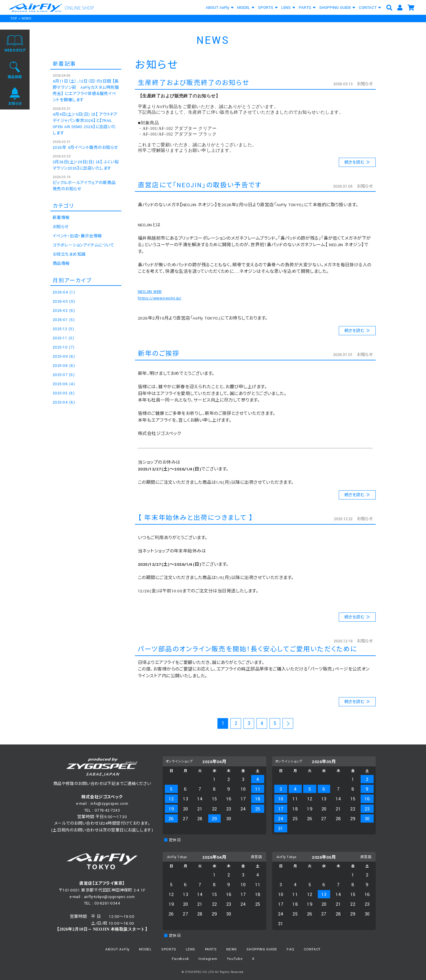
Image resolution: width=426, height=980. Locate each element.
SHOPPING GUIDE (335, 8)
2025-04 (64, 402)
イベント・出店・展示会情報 (77, 236)
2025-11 (63, 338)
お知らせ (365, 84)
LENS (286, 8)
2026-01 (64, 320)
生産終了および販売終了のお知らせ (193, 83)
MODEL (244, 8)
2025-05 (64, 393)
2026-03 (64, 302)
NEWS (27, 18)
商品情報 (61, 264)
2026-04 (64, 292)
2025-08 (64, 366)
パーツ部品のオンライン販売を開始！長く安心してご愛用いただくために (248, 649)
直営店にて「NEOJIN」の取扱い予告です (200, 185)
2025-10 (63, 347)
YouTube (235, 959)
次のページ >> (288, 724)
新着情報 (61, 218)
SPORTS (266, 8)
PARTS (305, 8)
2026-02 (64, 311)
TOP (14, 18)
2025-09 (64, 357)
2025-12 (63, 329)
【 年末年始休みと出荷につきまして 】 (196, 518)
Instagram (208, 959)
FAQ (291, 949)
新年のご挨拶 (159, 354)
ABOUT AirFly (217, 8)
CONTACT (368, 8)
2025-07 (64, 375)
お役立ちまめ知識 (69, 254)
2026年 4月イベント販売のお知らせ (85, 148)
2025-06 (64, 384)
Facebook (180, 959)
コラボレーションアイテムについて (83, 245)
